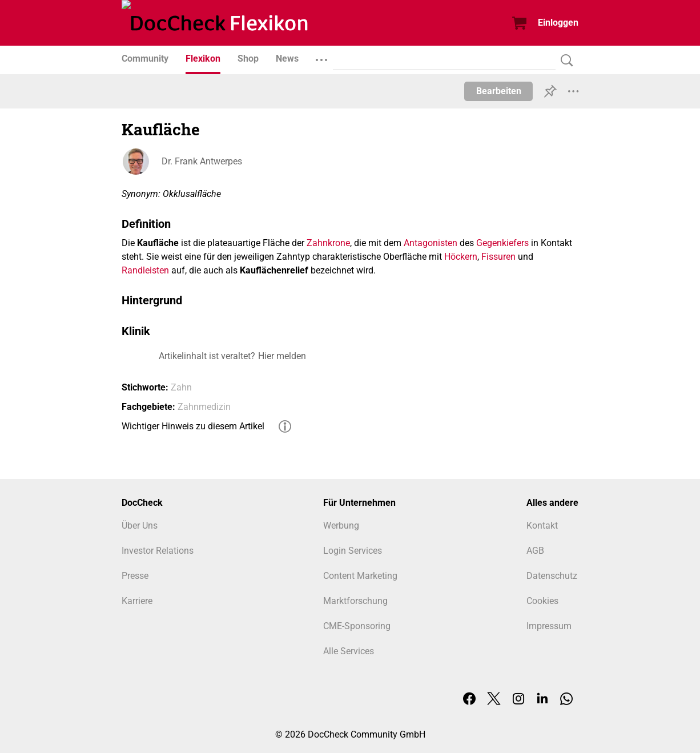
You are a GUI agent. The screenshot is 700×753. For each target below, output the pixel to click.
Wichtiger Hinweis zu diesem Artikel (193, 426)
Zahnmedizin (204, 407)
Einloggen (558, 23)
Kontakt (542, 526)
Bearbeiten (499, 91)
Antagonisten (431, 243)
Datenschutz (552, 576)
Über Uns (140, 526)
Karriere (137, 601)
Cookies (542, 601)
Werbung (341, 526)
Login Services (353, 551)
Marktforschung (355, 601)
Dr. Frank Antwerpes (202, 161)
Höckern (461, 257)
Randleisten (145, 270)
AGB (535, 551)
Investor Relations (158, 551)
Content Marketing (360, 576)
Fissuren (498, 257)
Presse (135, 576)
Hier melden (282, 356)
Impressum (549, 626)
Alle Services (349, 651)
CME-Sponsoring (357, 626)
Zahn (181, 387)
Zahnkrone (328, 243)
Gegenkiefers (502, 243)
